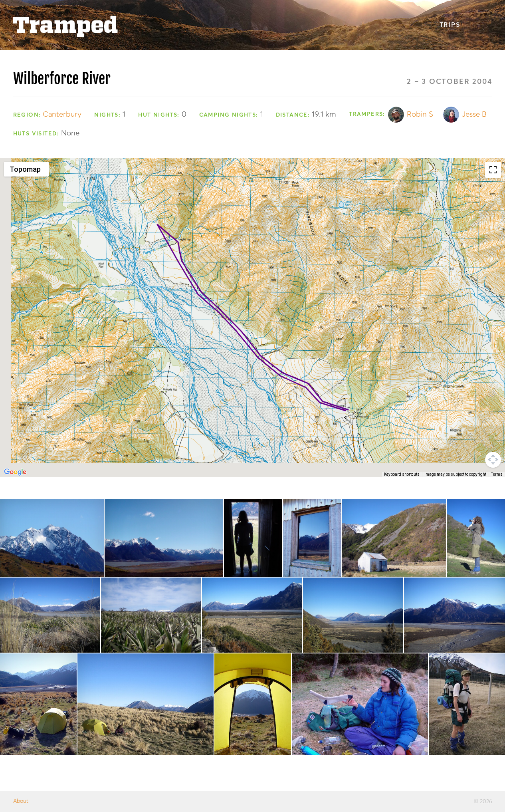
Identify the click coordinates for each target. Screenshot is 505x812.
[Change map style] (26, 169)
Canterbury (62, 114)
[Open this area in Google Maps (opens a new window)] (15, 472)
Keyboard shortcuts (402, 474)
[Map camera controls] (493, 460)
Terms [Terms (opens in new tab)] (497, 474)
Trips (450, 25)
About (21, 801)
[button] (157, 217)
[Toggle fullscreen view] (493, 170)
